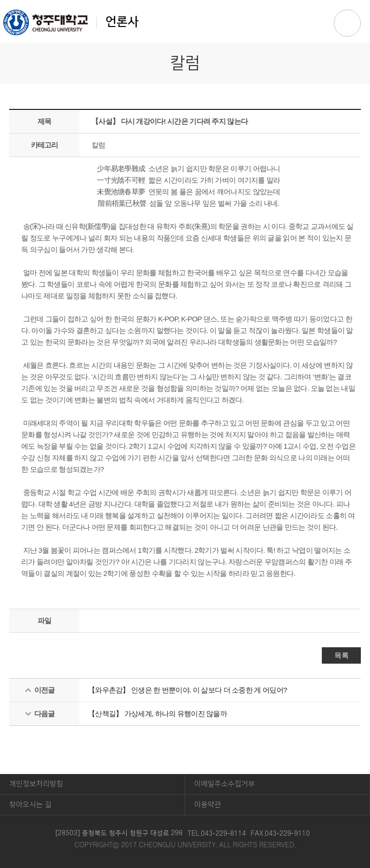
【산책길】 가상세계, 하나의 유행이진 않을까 (158, 714)
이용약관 (208, 805)
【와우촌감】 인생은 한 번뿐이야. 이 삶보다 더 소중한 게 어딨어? (187, 690)
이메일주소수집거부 (225, 784)
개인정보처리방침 (36, 784)
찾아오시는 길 (30, 805)
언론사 (71, 22)
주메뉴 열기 (347, 23)
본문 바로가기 (185, 0)
